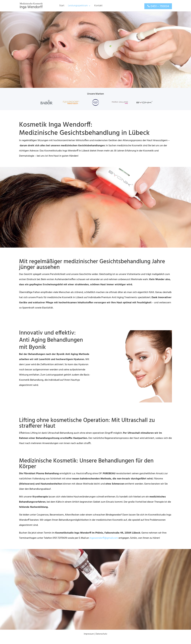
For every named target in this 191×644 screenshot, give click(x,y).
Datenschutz (101, 634)
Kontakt (98, 6)
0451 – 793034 (160, 6)
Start (62, 6)
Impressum (89, 634)
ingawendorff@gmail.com (104, 538)
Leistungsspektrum (78, 6)
